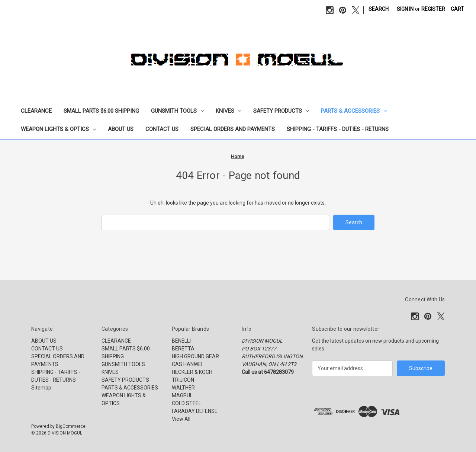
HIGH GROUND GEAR (195, 356)
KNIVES (229, 111)
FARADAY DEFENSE (195, 411)
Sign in (405, 9)
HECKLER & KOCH (192, 372)
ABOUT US (121, 129)
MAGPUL (182, 395)
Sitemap (41, 388)
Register (433, 9)
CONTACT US (162, 129)
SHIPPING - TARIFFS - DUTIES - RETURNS (338, 129)
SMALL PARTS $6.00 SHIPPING (101, 111)
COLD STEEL (186, 403)
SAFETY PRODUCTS (281, 111)
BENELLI (181, 341)
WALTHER (183, 388)
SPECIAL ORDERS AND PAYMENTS (233, 129)
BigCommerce (71, 426)
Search (379, 9)
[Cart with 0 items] (457, 9)
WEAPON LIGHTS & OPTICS (58, 129)
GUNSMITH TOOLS (177, 111)
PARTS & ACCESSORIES (354, 111)
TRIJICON (183, 380)
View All (181, 419)
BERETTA (183, 349)
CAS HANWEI (187, 364)
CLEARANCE (36, 111)
